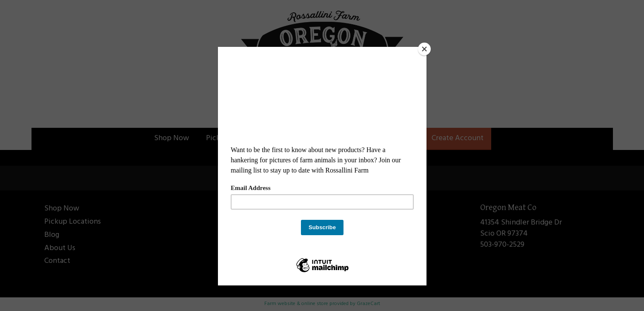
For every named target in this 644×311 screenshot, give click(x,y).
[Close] (424, 49)
